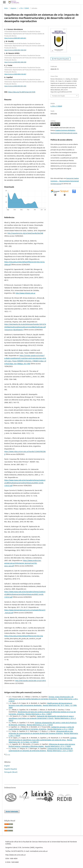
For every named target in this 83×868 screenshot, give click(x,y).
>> (9, 754)
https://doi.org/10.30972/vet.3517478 (22, 92)
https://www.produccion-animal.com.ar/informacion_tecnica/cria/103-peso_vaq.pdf (23, 563)
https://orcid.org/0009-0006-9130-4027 (15, 74)
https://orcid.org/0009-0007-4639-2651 (15, 38)
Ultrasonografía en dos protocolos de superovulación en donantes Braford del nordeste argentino (41, 732)
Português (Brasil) (11, 772)
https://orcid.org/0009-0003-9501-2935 (15, 86)
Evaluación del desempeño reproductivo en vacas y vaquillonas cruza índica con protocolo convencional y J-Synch (41, 717)
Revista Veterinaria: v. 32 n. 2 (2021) (60, 751)
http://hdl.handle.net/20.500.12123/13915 (31, 681)
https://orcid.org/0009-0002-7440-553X (15, 50)
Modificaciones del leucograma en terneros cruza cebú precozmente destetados (40, 704)
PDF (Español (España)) (61, 59)
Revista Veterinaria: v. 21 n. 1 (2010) (40, 725)
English (7, 766)
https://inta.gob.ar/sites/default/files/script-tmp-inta (24, 636)
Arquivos (13, 8)
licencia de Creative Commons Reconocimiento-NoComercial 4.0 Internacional (65, 181)
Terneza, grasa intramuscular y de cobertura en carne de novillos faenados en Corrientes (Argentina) (41, 698)
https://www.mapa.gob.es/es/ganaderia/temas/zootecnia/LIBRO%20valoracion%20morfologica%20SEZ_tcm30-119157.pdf (25, 483)
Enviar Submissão (12, 811)
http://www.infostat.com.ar (26, 293)
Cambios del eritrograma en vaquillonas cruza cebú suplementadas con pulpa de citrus (43, 739)
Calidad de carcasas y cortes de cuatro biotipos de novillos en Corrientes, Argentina (41, 728)
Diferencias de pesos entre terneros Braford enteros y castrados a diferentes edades (42, 745)
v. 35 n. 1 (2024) (24, 8)
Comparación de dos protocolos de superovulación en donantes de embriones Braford (41, 750)
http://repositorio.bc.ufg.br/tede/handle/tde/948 (25, 233)
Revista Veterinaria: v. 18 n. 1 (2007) (39, 714)
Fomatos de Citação (58, 96)
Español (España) (11, 769)
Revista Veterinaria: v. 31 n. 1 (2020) (58, 746)
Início (6, 8)
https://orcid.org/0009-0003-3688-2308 (15, 62)
